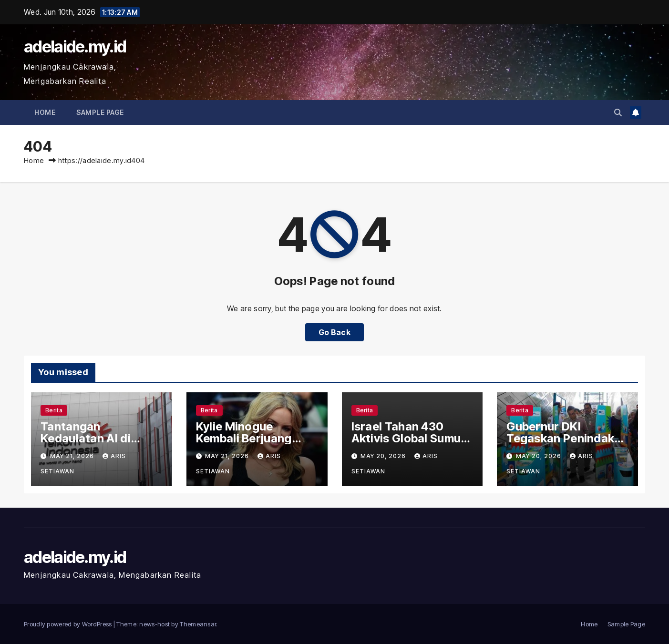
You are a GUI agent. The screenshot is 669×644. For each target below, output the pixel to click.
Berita (54, 410)
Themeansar (198, 624)
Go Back (334, 332)
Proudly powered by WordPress (69, 624)
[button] (618, 112)
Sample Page (100, 112)
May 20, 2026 (384, 456)
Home (45, 112)
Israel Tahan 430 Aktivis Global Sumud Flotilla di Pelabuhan (410, 438)
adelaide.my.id (75, 46)
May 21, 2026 (73, 456)
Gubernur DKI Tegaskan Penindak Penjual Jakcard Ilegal (567, 438)
